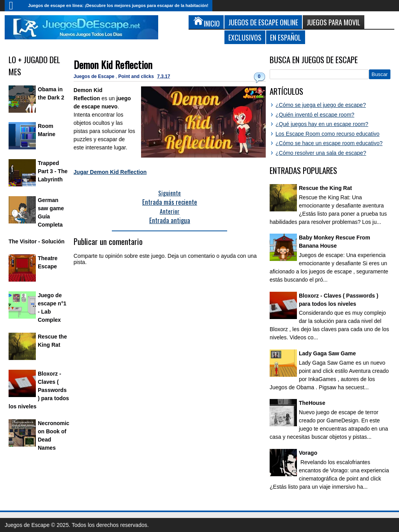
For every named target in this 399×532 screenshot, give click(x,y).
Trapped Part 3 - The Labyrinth (53, 171)
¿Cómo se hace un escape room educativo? (329, 143)
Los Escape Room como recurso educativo (327, 134)
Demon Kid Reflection (113, 65)
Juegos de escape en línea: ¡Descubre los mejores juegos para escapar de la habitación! (118, 5)
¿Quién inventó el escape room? (315, 115)
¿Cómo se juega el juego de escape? (321, 105)
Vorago (308, 453)
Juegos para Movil (334, 22)
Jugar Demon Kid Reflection (110, 172)
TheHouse (312, 403)
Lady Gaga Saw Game (327, 353)
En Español (286, 37)
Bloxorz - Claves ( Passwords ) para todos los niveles (39, 390)
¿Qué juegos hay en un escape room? (322, 124)
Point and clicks (137, 76)
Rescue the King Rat (325, 188)
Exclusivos (245, 37)
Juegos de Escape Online (263, 22)
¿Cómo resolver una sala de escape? (321, 153)
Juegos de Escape (95, 76)
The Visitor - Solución (37, 241)
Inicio (14, 6)
